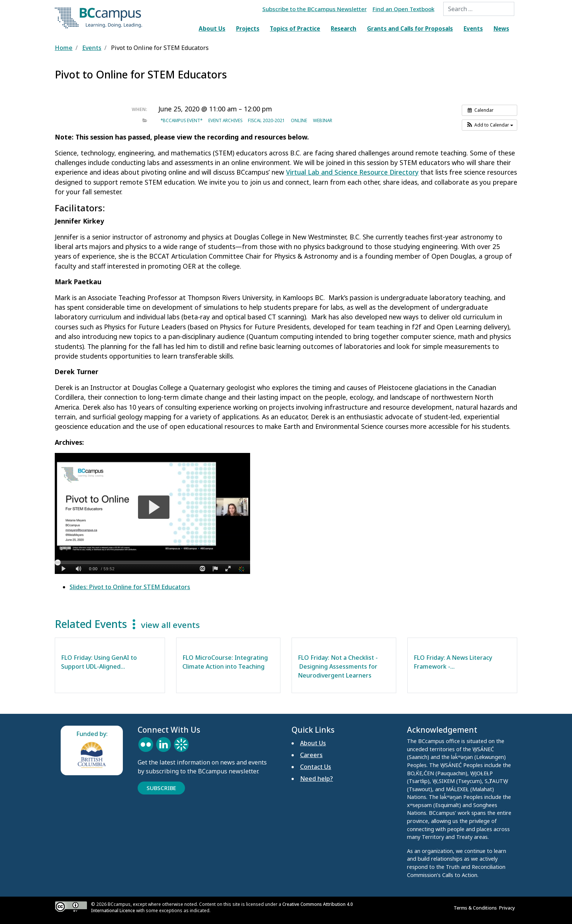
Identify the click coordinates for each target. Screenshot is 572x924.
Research (344, 28)
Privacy (508, 908)
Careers (311, 755)
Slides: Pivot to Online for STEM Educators (130, 587)
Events (473, 28)
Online (299, 120)
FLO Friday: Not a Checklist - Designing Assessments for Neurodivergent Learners (338, 666)
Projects (248, 28)
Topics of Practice (295, 28)
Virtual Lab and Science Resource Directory (352, 172)
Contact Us (316, 767)
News (501, 28)
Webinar (323, 120)
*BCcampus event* (181, 120)
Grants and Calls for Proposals (410, 28)
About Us (212, 28)
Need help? (317, 779)
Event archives (225, 120)
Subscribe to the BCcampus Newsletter (314, 9)
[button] (489, 125)
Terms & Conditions (476, 908)
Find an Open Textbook (403, 9)
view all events (170, 625)
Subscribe (161, 788)
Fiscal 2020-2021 (266, 120)
